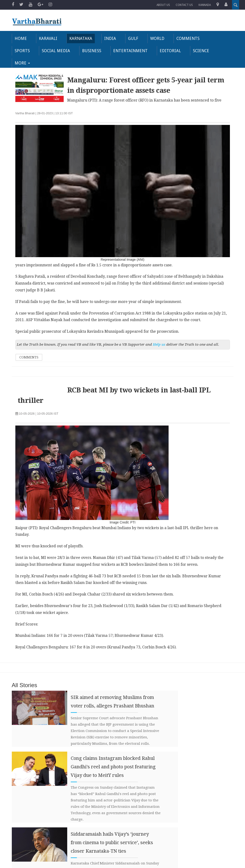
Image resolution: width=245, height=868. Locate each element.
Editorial (140, 51)
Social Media (28, 51)
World (155, 38)
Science (170, 51)
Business (63, 51)
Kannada (205, 5)
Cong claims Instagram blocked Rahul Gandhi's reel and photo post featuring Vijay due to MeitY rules (113, 754)
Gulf (131, 38)
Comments (185, 38)
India (108, 38)
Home (20, 38)
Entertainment (101, 51)
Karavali (47, 38)
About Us (163, 5)
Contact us (184, 5)
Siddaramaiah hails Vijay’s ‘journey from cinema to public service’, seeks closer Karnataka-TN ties (112, 830)
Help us (159, 332)
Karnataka (79, 38)
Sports (216, 38)
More (197, 51)
